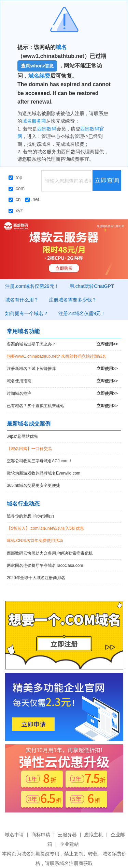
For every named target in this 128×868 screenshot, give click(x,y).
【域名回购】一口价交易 (29, 449)
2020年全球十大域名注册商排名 (36, 578)
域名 (61, 47)
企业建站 (69, 844)
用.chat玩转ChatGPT (92, 286)
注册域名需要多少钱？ (73, 300)
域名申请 (14, 835)
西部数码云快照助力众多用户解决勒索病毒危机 (50, 553)
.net (32, 199)
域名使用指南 (62, 381)
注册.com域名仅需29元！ (32, 286)
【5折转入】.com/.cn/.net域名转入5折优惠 (45, 528)
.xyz (16, 211)
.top (15, 177)
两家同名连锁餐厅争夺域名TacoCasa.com (45, 565)
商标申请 (41, 835)
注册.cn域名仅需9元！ (82, 313)
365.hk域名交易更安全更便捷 (33, 485)
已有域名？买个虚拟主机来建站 (62, 406)
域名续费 (39, 76)
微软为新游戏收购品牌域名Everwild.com (44, 473)
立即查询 (107, 181)
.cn (15, 199)
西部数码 (47, 129)
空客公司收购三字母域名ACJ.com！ (40, 461)
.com (17, 188)
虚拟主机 (94, 835)
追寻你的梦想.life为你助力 (31, 516)
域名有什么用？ (22, 300)
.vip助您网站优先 (22, 436)
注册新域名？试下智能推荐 (62, 369)
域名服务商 (34, 121)
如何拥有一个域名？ (27, 313)
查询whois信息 (37, 66)
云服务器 (67, 835)
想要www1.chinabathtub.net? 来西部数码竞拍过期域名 (56, 356)
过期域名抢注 (62, 394)
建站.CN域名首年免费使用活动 (35, 541)
